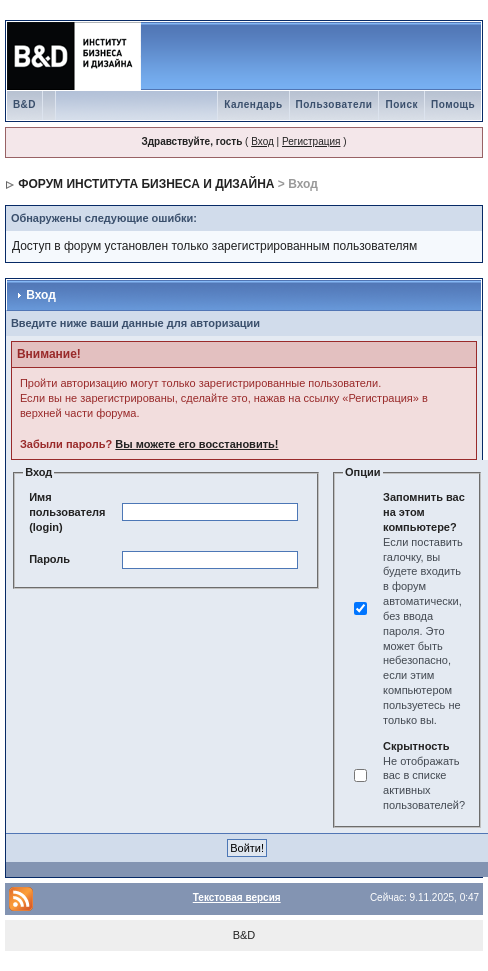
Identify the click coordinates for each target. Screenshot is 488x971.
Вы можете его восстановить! (196, 444)
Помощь (453, 104)
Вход (262, 141)
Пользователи (334, 104)
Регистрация (311, 141)
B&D (24, 104)
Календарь (253, 104)
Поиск (401, 104)
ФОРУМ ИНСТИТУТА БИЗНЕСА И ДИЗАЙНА (146, 184)
